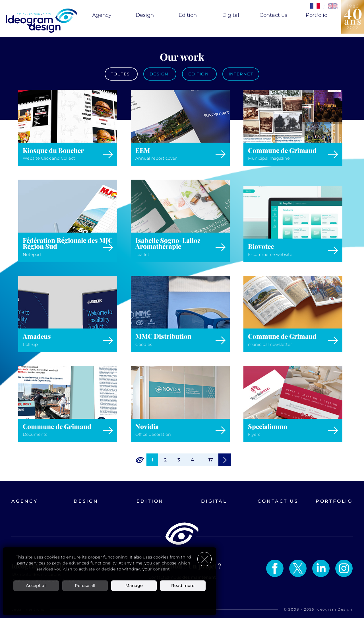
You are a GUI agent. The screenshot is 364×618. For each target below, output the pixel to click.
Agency (102, 15)
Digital (231, 15)
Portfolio (317, 15)
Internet (241, 74)
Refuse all (85, 585)
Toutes (121, 74)
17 (211, 460)
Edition (188, 15)
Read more (183, 585)
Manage (134, 585)
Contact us (273, 15)
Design (145, 15)
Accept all (36, 585)
